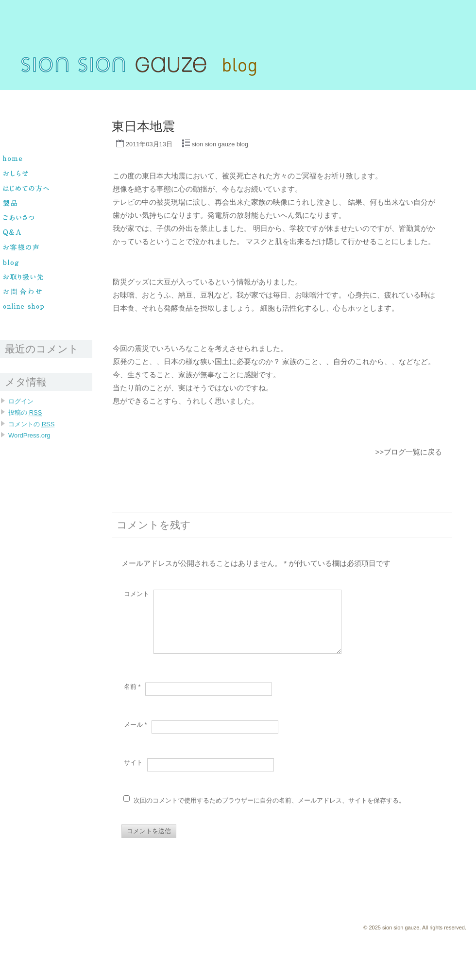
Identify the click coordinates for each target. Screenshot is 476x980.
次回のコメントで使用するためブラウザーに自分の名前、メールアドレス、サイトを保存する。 (269, 812)
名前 (132, 698)
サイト (133, 774)
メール (136, 736)
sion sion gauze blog (220, 144)
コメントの (31, 424)
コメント (136, 594)
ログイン (21, 401)
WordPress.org (29, 435)
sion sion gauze (20, 94)
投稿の (25, 412)
